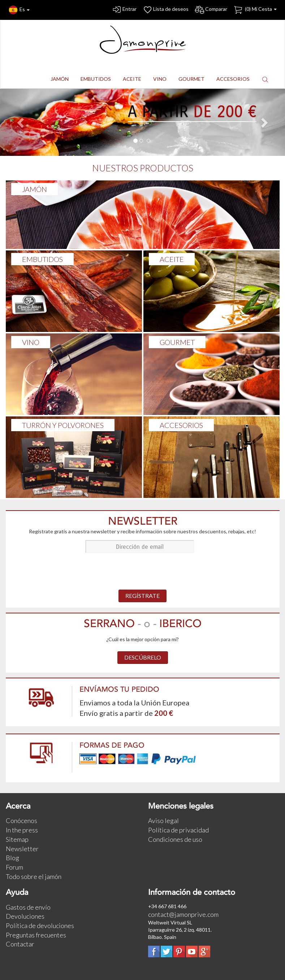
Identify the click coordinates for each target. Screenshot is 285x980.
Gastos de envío (28, 907)
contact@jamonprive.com (183, 914)
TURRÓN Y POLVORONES (63, 425)
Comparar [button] (211, 10)
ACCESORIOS (181, 425)
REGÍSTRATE (142, 596)
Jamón (34, 189)
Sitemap (17, 839)
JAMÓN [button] (60, 79)
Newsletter (22, 849)
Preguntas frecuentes (36, 935)
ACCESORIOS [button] (233, 79)
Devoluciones (25, 916)
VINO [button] (160, 79)
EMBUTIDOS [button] (96, 79)
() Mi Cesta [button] (255, 10)
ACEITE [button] (132, 79)
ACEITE (172, 259)
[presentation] (143, 572)
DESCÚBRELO (143, 657)
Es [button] (19, 10)
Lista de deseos (165, 10)
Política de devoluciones (40, 926)
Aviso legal (163, 821)
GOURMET (177, 342)
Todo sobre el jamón (34, 876)
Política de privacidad (178, 830)
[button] (265, 79)
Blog (12, 858)
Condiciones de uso (175, 839)
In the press (22, 830)
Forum (14, 867)
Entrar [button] (124, 10)
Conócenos (21, 821)
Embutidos (42, 259)
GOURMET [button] (191, 79)
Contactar (20, 944)
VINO (31, 342)
